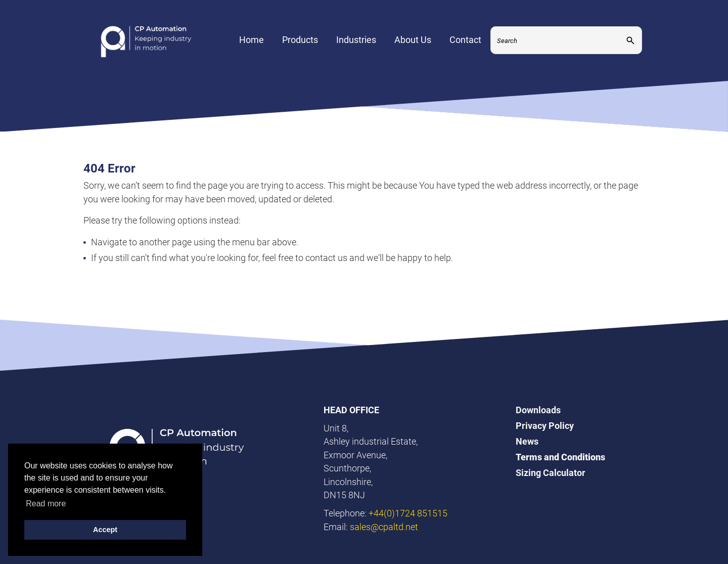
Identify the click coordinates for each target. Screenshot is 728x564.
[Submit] (630, 44)
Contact (465, 43)
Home (252, 43)
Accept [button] (105, 530)
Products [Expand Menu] (300, 43)
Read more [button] (46, 504)
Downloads (538, 410)
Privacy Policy (545, 426)
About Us (413, 43)
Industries (356, 43)
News (527, 441)
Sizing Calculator (551, 473)
